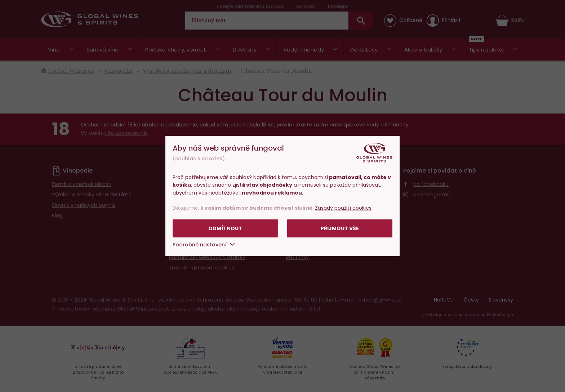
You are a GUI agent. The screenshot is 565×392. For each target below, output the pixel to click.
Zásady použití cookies (343, 208)
